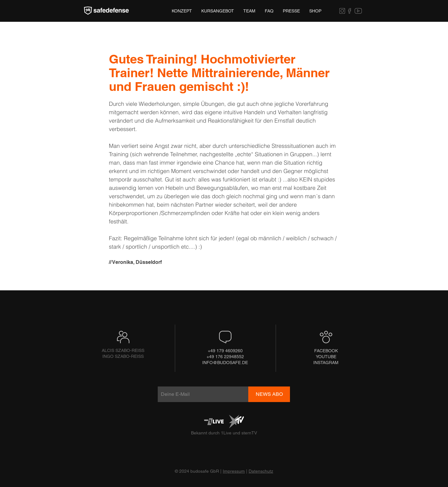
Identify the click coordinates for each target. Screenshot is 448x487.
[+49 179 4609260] (225, 351)
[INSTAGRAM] (326, 363)
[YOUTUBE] (326, 357)
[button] (291, 11)
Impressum (234, 471)
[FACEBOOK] (326, 351)
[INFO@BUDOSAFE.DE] (225, 363)
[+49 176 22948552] (225, 357)
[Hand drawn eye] (106, 11)
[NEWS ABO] (269, 394)
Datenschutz (261, 471)
